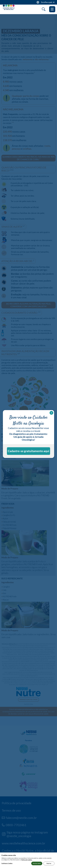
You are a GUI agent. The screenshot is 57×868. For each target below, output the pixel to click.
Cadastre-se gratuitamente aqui (28, 451)
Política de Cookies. (27, 863)
